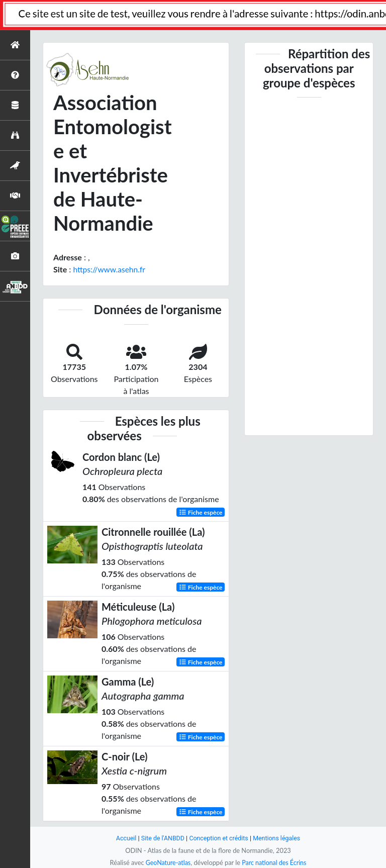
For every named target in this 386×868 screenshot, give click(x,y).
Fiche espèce (201, 512)
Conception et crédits (219, 838)
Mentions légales (279, 838)
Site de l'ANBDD (162, 838)
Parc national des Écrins (275, 862)
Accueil (124, 838)
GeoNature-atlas (167, 862)
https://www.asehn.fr (110, 269)
